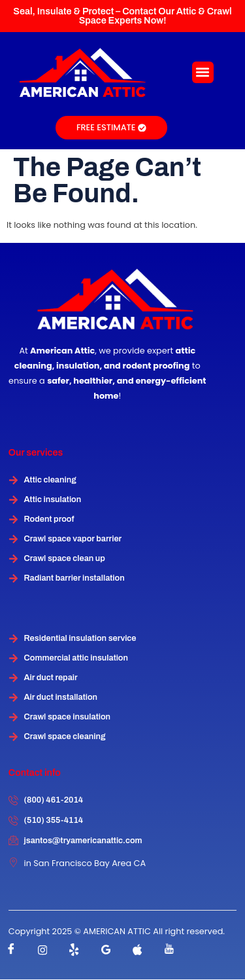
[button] (203, 72)
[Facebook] (11, 950)
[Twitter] (74, 950)
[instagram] (42, 950)
